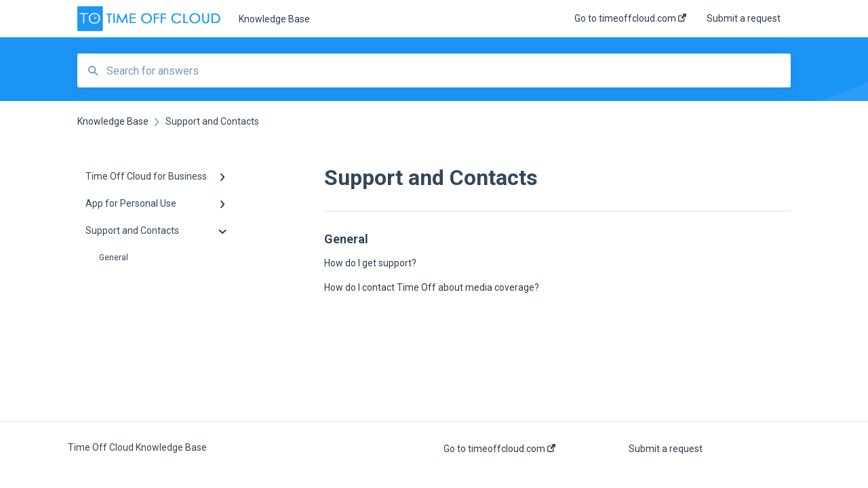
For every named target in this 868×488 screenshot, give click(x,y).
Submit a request (666, 449)
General (114, 258)
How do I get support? (370, 263)
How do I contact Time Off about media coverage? (432, 287)
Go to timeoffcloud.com (499, 449)
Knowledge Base (274, 19)
